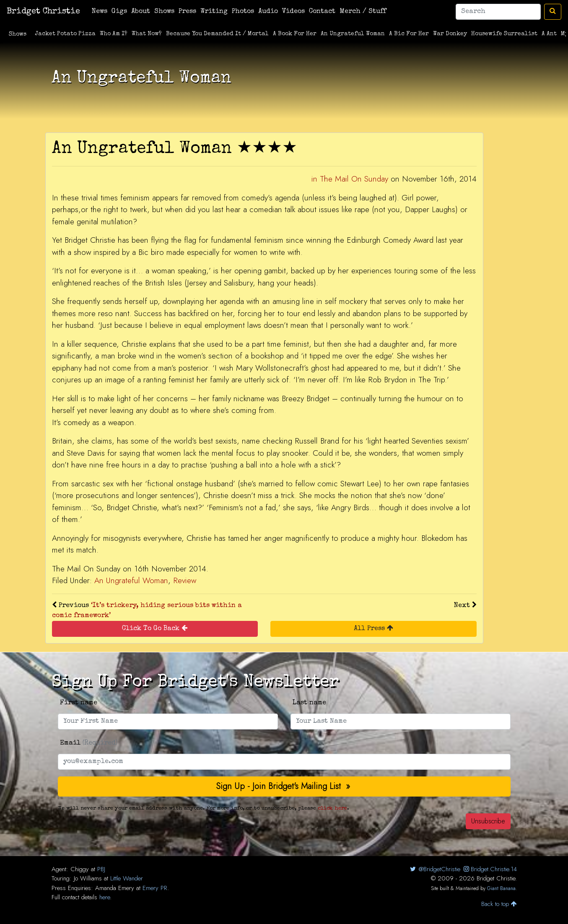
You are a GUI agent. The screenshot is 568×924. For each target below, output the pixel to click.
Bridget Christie (43, 12)
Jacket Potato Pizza (65, 34)
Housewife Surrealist (504, 34)
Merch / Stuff (363, 12)
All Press (373, 628)
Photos (243, 12)
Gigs (119, 12)
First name (79, 703)
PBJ (101, 869)
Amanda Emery (115, 888)
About (141, 12)
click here (332, 808)
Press (187, 12)
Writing (214, 12)
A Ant (549, 34)
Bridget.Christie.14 (489, 869)
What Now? (147, 34)
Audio (268, 12)
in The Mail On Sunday (350, 179)
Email (89, 743)
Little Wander (127, 878)
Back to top (499, 904)
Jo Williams (88, 878)
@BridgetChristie (434, 869)
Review (185, 580)
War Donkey (450, 34)
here (105, 897)
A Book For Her (295, 34)
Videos (293, 12)
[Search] (498, 12)
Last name (309, 703)
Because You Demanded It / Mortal (217, 34)
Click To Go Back (155, 628)
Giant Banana (501, 888)
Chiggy (80, 869)
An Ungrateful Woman (353, 34)
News (100, 12)
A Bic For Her (409, 34)
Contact (322, 12)
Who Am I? (114, 34)
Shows (164, 12)
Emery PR (155, 888)
